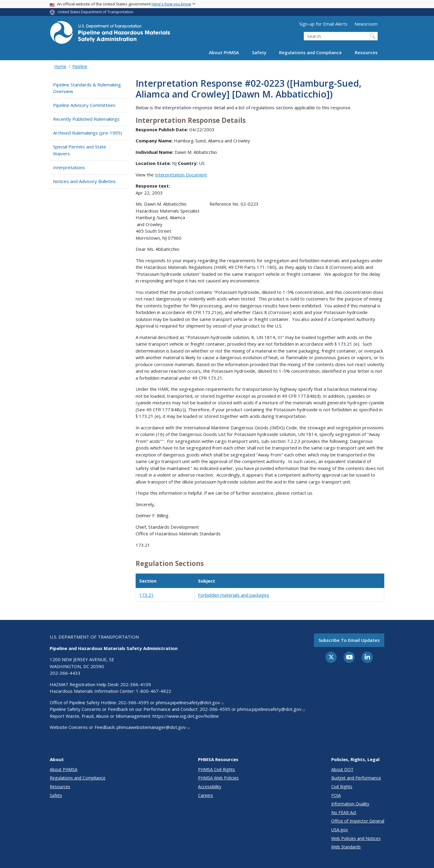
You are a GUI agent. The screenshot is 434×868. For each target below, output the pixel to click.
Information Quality (350, 804)
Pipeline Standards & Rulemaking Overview (87, 88)
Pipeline (80, 66)
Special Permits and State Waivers (80, 150)
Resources (366, 52)
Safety (259, 52)
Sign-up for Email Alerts (323, 24)
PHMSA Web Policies (218, 778)
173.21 (146, 595)
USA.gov (340, 830)
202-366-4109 (136, 684)
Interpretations (69, 167)
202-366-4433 (65, 673)
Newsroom (366, 24)
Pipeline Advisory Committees (84, 105)
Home (60, 66)
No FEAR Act (344, 812)
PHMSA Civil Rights (217, 769)
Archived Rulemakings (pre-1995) (88, 133)
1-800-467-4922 (154, 691)
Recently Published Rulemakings (86, 119)
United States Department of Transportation (95, 12)
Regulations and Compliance (310, 52)
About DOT (342, 769)
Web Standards (346, 847)
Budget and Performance (356, 778)
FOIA (336, 795)
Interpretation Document (181, 175)
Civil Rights (342, 787)
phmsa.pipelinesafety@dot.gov (190, 702)
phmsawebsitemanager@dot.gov (153, 727)
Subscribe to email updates (349, 640)
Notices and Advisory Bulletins (84, 181)
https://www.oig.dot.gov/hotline (186, 716)
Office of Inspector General (358, 821)
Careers (206, 795)
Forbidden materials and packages (234, 595)
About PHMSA (224, 52)
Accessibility (210, 787)
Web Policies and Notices (356, 838)
